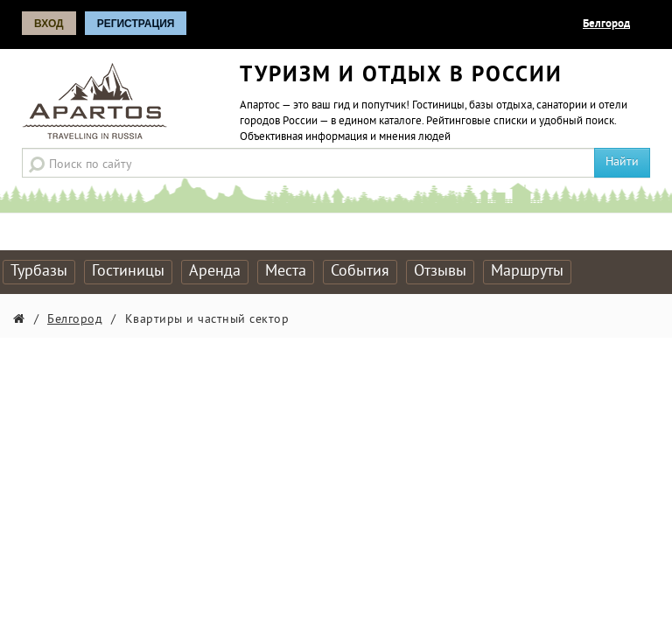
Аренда (215, 272)
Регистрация (136, 24)
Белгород (606, 24)
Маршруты (527, 272)
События (360, 272)
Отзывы (440, 272)
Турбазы (39, 272)
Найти (622, 162)
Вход (49, 24)
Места (286, 272)
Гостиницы (128, 272)
